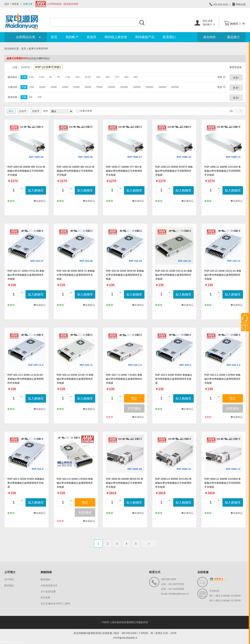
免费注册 (28, 4)
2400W (162, 87)
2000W (150, 87)
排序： (47, 111)
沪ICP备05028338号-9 (125, 638)
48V (136, 77)
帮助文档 (240, 4)
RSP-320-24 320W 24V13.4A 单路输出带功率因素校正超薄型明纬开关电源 (174, 275)
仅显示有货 (86, 111)
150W (54, 87)
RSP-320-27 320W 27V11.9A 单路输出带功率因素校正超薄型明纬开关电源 (26, 275)
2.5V (31, 77)
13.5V (88, 77)
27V (117, 77)
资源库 (91, 37)
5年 (40, 97)
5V (59, 77)
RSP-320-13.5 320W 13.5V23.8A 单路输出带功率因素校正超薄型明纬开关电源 (26, 379)
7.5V (68, 77)
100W (42, 87)
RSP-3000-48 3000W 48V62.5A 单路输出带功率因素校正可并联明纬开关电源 (124, 483)
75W (31, 87)
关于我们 (9, 580)
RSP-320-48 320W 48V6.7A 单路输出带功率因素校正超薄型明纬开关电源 (76, 275)
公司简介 (10, 572)
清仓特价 (209, 37)
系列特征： (27, 67)
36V (126, 77)
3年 (31, 97)
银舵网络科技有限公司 (12, 642)
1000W (111, 87)
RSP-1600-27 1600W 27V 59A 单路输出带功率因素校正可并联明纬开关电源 (124, 171)
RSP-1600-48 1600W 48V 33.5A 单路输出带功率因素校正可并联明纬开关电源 (26, 171)
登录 (16, 4)
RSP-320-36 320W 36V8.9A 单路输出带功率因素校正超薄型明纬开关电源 (125, 275)
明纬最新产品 (145, 37)
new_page (27, 142)
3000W (175, 87)
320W (76, 87)
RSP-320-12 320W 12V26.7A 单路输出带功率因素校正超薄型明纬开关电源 (75, 379)
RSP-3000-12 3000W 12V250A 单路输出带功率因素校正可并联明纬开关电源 (223, 483)
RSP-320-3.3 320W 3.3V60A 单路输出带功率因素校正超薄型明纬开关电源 (222, 379)
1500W (124, 87)
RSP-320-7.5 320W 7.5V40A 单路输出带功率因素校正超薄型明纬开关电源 (124, 379)
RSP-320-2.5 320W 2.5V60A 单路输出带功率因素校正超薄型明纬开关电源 (75, 483)
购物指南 (46, 572)
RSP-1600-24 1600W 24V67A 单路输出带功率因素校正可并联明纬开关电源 (174, 171)
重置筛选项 (236, 67)
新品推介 (234, 37)
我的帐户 (72, 37)
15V (98, 77)
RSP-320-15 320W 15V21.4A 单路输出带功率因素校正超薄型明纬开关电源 (223, 275)
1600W (137, 87)
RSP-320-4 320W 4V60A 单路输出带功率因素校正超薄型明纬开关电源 (26, 483)
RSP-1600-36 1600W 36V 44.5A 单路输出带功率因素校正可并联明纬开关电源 (76, 171)
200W (65, 87)
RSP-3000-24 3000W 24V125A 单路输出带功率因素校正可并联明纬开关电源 (173, 483)
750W (99, 87)
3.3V (41, 77)
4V (51, 77)
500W (88, 87)
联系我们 (169, 37)
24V (108, 77)
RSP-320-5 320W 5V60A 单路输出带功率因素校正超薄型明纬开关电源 (174, 379)
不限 (24, 77)
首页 (54, 37)
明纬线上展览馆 (116, 37)
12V (77, 77)
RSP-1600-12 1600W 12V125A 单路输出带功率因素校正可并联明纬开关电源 (223, 171)
